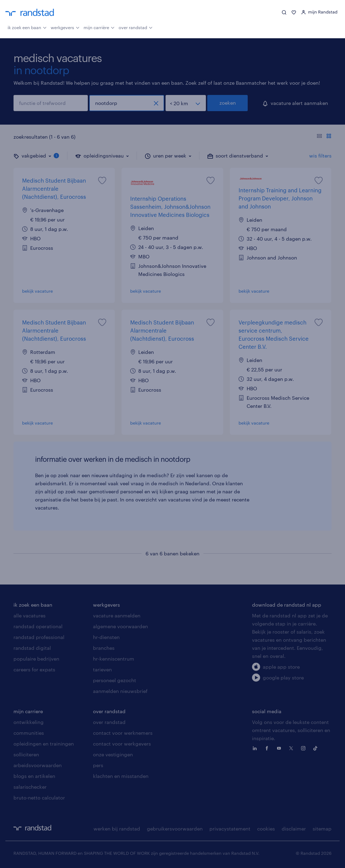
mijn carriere (28, 711)
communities (29, 733)
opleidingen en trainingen (44, 744)
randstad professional (39, 637)
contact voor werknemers (123, 733)
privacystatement (230, 829)
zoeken (228, 103)
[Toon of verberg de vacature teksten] (324, 137)
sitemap (322, 829)
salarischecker (30, 787)
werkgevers (65, 27)
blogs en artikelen (34, 776)
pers (98, 765)
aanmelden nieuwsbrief (120, 691)
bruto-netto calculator (39, 798)
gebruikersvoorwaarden (175, 829)
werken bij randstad (117, 829)
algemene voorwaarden (120, 626)
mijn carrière (99, 27)
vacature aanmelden (117, 616)
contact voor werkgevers (122, 744)
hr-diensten (106, 637)
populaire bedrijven (36, 659)
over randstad (136, 27)
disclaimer (294, 829)
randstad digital (32, 648)
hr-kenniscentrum (114, 659)
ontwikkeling (29, 722)
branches (104, 648)
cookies (266, 829)
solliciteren (26, 754)
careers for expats (34, 669)
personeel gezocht (115, 680)
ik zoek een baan (27, 27)
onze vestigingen (113, 754)
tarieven (102, 669)
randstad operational (38, 626)
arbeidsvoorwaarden (38, 765)
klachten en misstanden (121, 776)
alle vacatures (30, 616)
